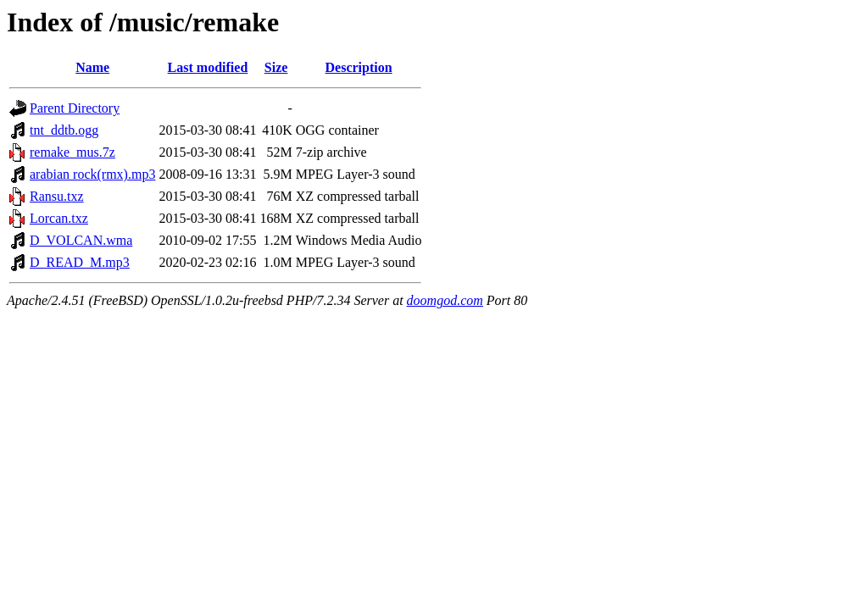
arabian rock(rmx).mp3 (92, 174)
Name (92, 67)
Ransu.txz (57, 196)
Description (359, 67)
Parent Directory (75, 108)
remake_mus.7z (72, 152)
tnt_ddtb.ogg (64, 130)
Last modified (208, 67)
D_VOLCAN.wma (81, 240)
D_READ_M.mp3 (80, 262)
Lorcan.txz (59, 218)
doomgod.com (445, 300)
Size (276, 67)
